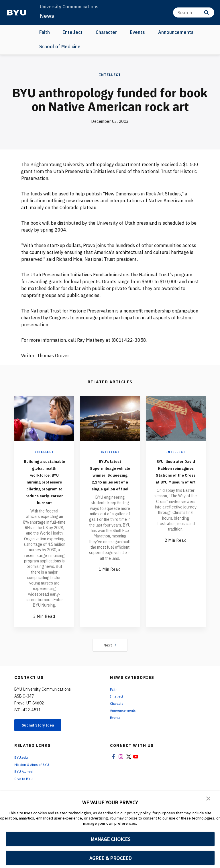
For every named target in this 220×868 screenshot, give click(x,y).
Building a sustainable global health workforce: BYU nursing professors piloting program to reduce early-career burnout (44, 492)
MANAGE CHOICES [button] (110, 839)
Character (106, 32)
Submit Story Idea (44, 747)
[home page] (17, 13)
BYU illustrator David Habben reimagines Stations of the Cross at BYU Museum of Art (176, 478)
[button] (209, 799)
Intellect (73, 32)
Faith (45, 32)
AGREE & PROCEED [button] (110, 858)
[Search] (194, 12)
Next (110, 666)
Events (137, 32)
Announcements (176, 32)
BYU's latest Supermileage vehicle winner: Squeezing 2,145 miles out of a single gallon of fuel (110, 481)
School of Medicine (60, 46)
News (48, 15)
